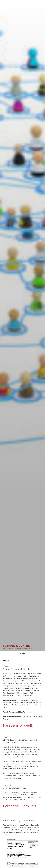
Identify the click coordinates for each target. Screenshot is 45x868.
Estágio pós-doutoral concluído (17, 669)
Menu (23, 654)
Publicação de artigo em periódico (18, 821)
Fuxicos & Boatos (16, 646)
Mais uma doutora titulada (15, 788)
